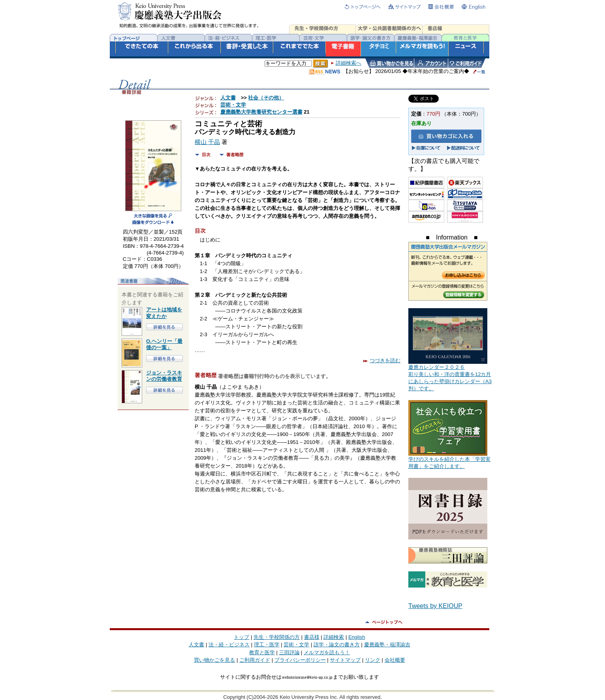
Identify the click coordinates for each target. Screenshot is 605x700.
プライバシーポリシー (300, 660)
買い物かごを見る (214, 660)
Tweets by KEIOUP (435, 606)
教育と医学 (262, 652)
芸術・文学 (233, 105)
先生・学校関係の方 (277, 637)
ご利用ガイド (255, 660)
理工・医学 (267, 645)
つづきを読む (382, 360)
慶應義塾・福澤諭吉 (387, 645)
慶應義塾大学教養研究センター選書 (261, 112)
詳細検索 (334, 637)
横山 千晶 (207, 142)
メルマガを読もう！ (327, 652)
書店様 (312, 637)
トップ (241, 637)
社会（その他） (266, 98)
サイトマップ (345, 660)
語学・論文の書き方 (337, 645)
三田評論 (289, 652)
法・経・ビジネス (229, 645)
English (357, 637)
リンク (373, 660)
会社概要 (395, 660)
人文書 (228, 98)
